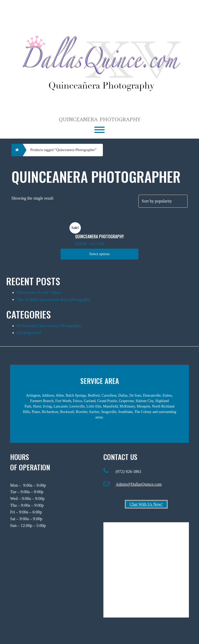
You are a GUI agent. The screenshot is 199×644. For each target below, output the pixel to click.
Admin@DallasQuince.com (139, 484)
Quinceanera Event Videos (39, 292)
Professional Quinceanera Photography (49, 326)
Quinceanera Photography (100, 119)
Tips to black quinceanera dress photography (54, 299)
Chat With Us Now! (146, 504)
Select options (100, 254)
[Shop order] (163, 201)
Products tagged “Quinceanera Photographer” (63, 150)
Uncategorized (29, 333)
